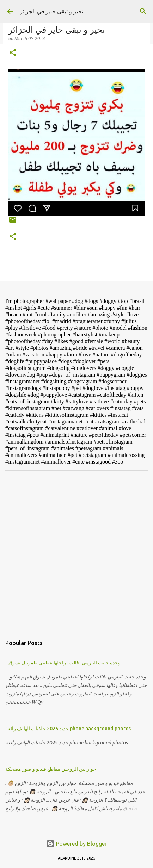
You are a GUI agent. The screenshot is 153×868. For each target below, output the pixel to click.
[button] (13, 53)
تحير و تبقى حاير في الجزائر (51, 11)
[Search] (143, 11)
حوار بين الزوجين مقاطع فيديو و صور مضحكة (51, 769)
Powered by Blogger (76, 844)
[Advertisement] (76, 552)
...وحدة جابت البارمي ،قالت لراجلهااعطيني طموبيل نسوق (63, 663)
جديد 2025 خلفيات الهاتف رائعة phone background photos (68, 728)
